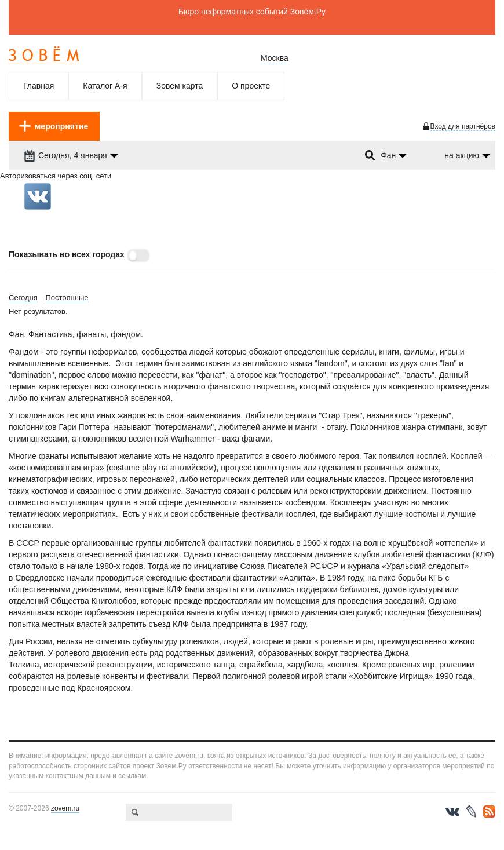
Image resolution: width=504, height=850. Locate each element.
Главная (39, 86)
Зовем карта (180, 86)
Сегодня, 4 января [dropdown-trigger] (65, 155)
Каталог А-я (105, 86)
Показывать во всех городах (67, 254)
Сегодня (23, 298)
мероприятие (61, 126)
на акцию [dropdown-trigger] (462, 155)
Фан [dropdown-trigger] (388, 155)
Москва (275, 58)
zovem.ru (65, 808)
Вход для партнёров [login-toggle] (463, 126)
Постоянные (67, 298)
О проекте (251, 86)
